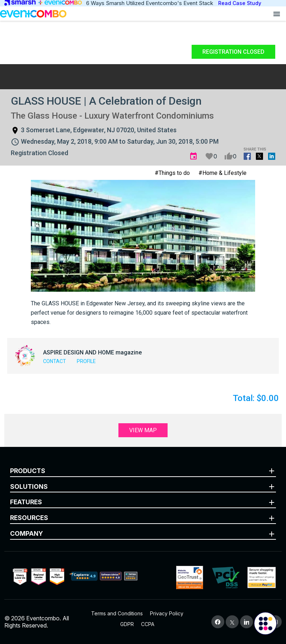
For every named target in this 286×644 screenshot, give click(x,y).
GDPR (127, 624)
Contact (55, 361)
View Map (143, 430)
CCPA (148, 624)
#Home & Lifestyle (222, 173)
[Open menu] (277, 14)
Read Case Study (240, 3)
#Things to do (172, 173)
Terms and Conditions (117, 613)
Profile (86, 361)
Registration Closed (233, 52)
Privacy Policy (167, 613)
